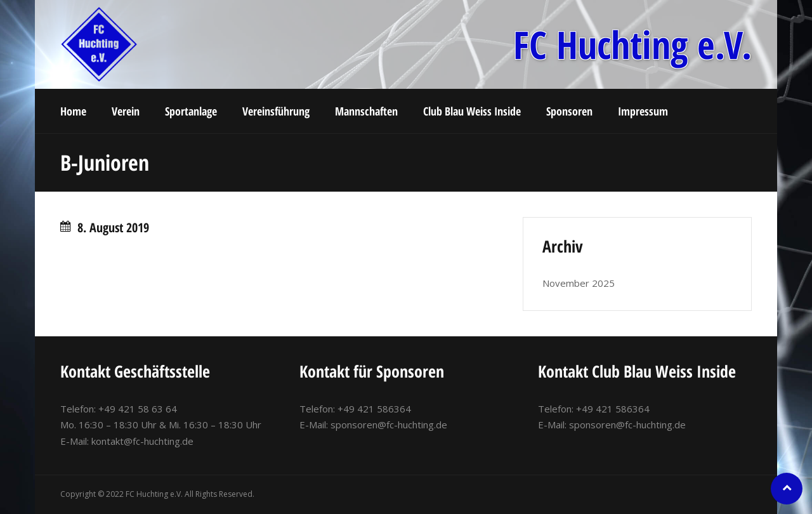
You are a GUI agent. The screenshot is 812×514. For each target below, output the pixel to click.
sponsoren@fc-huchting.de (389, 425)
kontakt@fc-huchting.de (142, 441)
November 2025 (579, 283)
